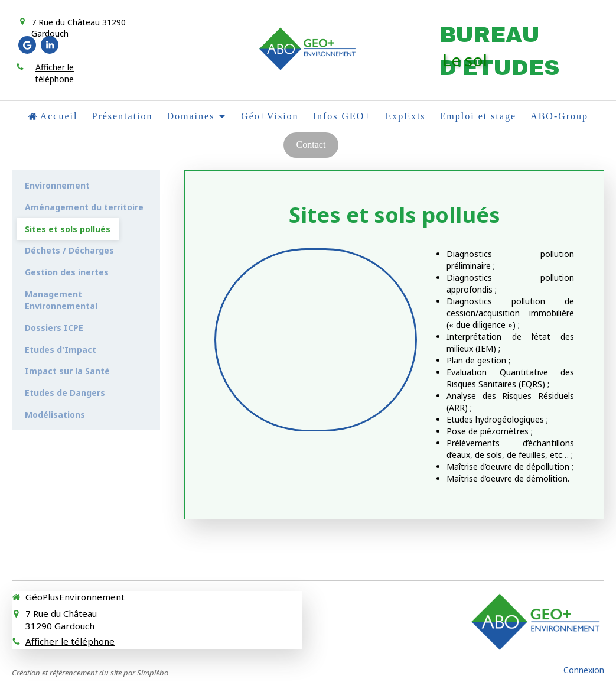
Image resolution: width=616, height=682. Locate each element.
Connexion (584, 670)
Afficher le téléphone (54, 73)
